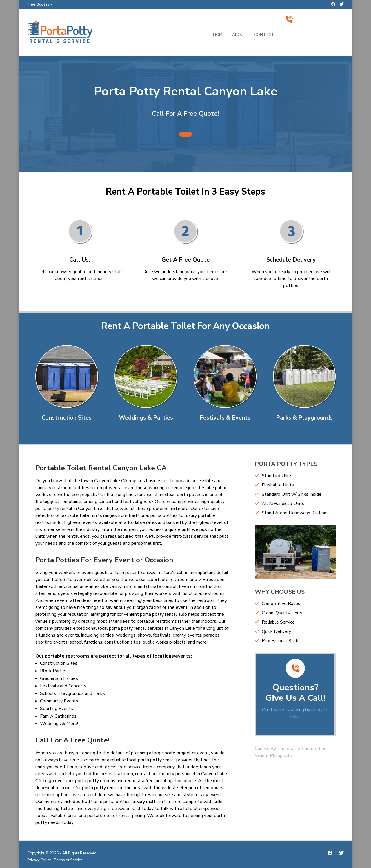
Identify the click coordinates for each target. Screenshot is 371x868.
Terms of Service (68, 860)
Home (219, 35)
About (239, 35)
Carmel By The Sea (275, 749)
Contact (264, 35)
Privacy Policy (39, 860)
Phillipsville (282, 756)
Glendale (307, 749)
